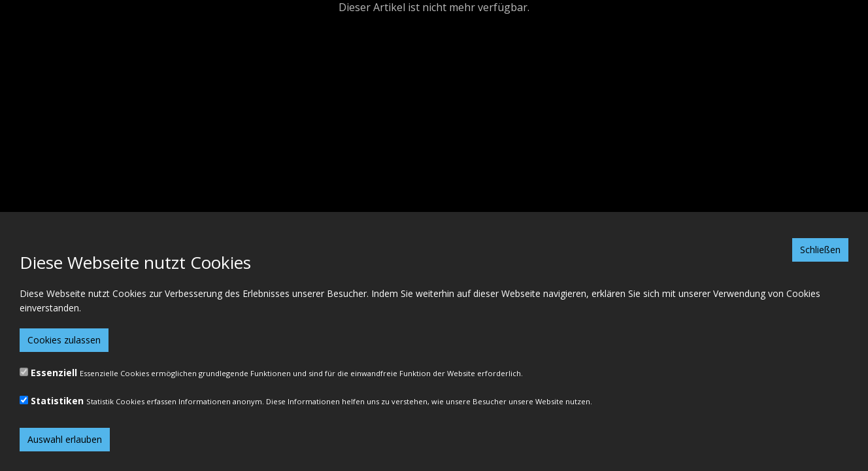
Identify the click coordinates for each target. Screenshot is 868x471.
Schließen (820, 250)
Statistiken (57, 401)
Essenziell (54, 373)
